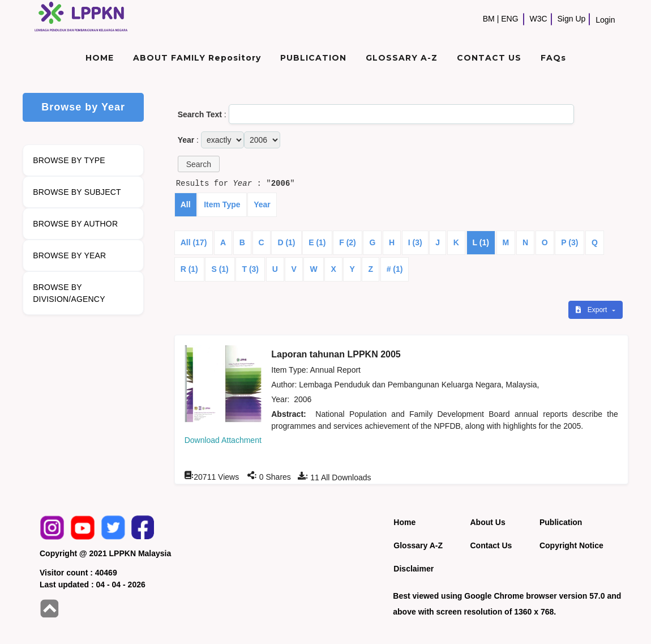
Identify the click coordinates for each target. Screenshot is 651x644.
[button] (199, 164)
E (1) (317, 242)
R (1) (189, 269)
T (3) (250, 269)
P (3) (569, 242)
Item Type (222, 204)
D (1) (286, 242)
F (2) (348, 242)
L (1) (481, 242)
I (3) (415, 242)
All (186, 204)
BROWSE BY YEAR (69, 255)
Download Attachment (223, 440)
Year (262, 204)
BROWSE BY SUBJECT (77, 192)
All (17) (194, 242)
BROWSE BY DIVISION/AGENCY (69, 293)
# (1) (395, 269)
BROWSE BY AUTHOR (75, 224)
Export (592, 310)
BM (489, 19)
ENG (509, 19)
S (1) (220, 269)
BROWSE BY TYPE (69, 160)
